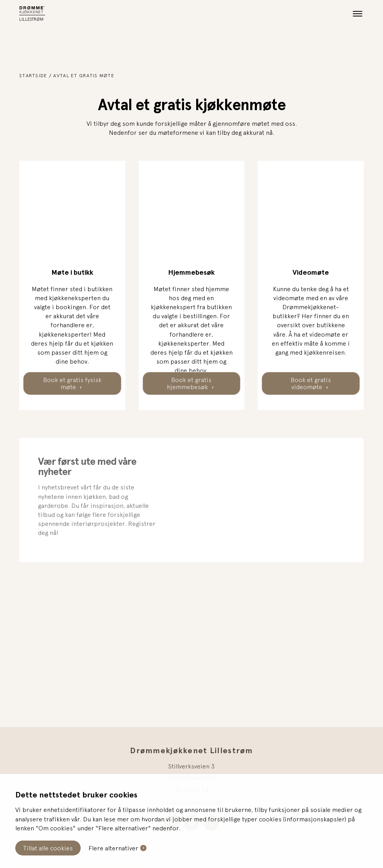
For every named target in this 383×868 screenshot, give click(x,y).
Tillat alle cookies (48, 848)
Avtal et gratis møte (84, 76)
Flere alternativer (113, 848)
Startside (33, 76)
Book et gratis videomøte (311, 383)
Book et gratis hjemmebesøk (190, 383)
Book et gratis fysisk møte (72, 383)
